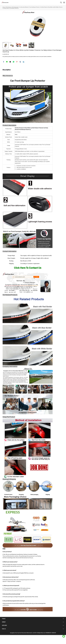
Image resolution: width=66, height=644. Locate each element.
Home (4, 7)
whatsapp (14, 71)
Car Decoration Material (24, 7)
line (7, 71)
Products (4, 628)
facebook (4, 71)
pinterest (17, 71)
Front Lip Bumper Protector (34, 7)
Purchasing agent (15, 7)
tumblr (20, 71)
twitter (10, 71)
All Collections (8, 7)
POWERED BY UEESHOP (51, 642)
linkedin (24, 71)
